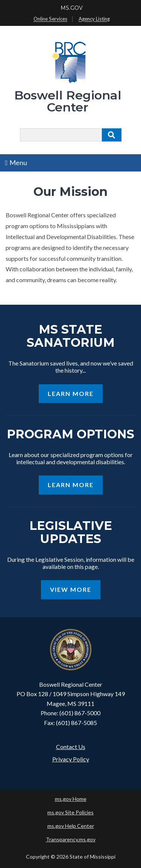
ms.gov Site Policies (70, 812)
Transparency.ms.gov (71, 839)
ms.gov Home (71, 799)
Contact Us (71, 747)
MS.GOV (72, 8)
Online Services (50, 19)
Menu (16, 162)
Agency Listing (94, 19)
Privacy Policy (71, 759)
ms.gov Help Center (71, 826)
